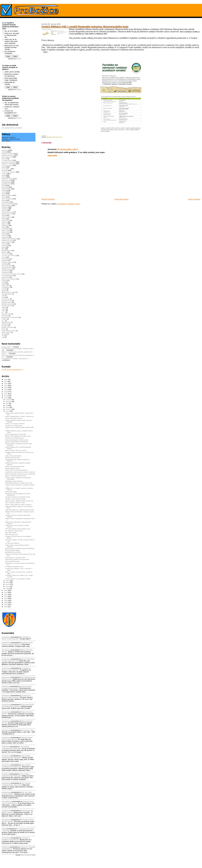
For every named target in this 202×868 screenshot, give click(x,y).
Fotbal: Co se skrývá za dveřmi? (15, 424)
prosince (9, 400)
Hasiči (4, 177)
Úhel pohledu (6, 189)
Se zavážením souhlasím (10, 52)
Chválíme (5, 209)
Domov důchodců (8, 204)
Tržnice (4, 174)
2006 (6, 607)
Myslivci (4, 252)
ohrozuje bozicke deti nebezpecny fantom (18, 706)
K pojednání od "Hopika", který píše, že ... (16, 359)
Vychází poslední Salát (12, 468)
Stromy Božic (6, 332)
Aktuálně (49, 137)
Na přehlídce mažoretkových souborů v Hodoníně (20, 472)
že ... (3, 312)
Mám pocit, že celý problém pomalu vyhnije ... (12, 47)
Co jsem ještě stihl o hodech (14, 418)
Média (4, 167)
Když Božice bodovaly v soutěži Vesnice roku (19, 483)
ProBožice (5, 686)
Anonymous (6, 637)
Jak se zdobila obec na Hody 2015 (16, 434)
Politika (4, 190)
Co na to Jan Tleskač (9, 255)
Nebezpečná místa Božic (10, 317)
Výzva (4, 257)
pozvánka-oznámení (9, 162)
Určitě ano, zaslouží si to (12, 108)
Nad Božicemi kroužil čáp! (13, 552)
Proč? (4, 197)
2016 (6, 396)
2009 (6, 600)
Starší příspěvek (194, 199)
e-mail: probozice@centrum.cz (12, 370)
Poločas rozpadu (7, 262)
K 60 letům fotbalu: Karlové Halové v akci (18, 529)
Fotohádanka (6, 182)
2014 (6, 590)
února (8, 586)
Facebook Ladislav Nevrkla (11, 139)
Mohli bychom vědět (8, 292)
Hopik (4, 829)
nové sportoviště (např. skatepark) (11, 79)
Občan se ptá (6, 180)
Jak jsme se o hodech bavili (13, 426)
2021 (6, 385)
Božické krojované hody (12, 458)
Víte (3, 296)
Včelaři (4, 289)
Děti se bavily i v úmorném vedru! (15, 558)
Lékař (4, 309)
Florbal (4, 215)
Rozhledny (5, 229)
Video (4, 311)
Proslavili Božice (7, 276)
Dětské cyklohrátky (11, 492)
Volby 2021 (5, 286)
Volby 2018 (5, 230)
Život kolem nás (57, 137)
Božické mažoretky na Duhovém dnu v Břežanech (20, 474)
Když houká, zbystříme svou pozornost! (17, 559)
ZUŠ (3, 282)
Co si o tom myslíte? (9, 172)
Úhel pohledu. (6, 205)
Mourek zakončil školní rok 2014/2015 (17, 442)
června (8, 411)
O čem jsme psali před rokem (11, 274)
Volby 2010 (5, 232)
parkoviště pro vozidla (10, 83)
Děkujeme (5, 225)
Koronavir (5, 316)
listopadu (9, 402)
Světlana (5, 207)
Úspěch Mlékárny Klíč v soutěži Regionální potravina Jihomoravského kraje (85, 27)
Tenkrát (4, 334)
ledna (8, 588)
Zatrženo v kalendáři (9, 164)
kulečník (4, 222)
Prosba (4, 281)
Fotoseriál (5, 237)
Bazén (4, 291)
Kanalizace (5, 272)
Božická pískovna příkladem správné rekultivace (20, 548)
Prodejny (5, 326)
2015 (6, 398)
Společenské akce (8, 155)
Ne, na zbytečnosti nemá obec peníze (12, 104)
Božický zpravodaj (8, 304)
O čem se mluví (7, 165)
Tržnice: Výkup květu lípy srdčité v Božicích (18, 505)
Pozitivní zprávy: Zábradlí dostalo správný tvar (19, 501)
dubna (8, 583)
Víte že (4, 244)
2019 (6, 390)
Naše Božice (6, 322)
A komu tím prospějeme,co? (11, 112)
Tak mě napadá (7, 199)
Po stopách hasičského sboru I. (15, 567)
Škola (4, 185)
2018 (6, 392)
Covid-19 (5, 235)
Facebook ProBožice (9, 137)
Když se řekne (6, 217)
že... (3, 321)
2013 (6, 592)
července (9, 409)
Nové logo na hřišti (11, 533)
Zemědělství (6, 287)
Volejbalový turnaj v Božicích (14, 481)
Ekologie (5, 170)
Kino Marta (5, 259)
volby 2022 (5, 277)
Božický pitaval (7, 302)
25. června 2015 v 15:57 (68, 149)
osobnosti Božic (7, 267)
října (7, 404)
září (7, 405)
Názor (4, 227)
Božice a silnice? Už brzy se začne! (16, 450)
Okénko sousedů (7, 154)
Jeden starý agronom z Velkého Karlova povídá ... (20, 510)
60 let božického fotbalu (12, 550)
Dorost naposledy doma (12, 561)
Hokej (4, 297)
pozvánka (5, 187)
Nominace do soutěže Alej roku (15, 438)
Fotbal (4, 152)
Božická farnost (7, 214)
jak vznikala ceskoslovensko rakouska (15, 748)
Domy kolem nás (7, 212)
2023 (6, 381)
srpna (8, 407)
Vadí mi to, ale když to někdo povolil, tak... (12, 35)
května (8, 581)
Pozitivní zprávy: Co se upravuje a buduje (18, 579)
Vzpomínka (5, 271)
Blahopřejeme (6, 250)
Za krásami (5, 202)
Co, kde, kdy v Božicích (12, 543)
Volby (4, 200)
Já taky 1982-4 (7, 347)
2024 (6, 379)
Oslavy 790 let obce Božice (13, 456)
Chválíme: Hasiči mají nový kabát (15, 499)
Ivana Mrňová (7, 801)
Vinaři (4, 194)
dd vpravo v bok (28, 730)
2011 (6, 596)
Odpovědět (52, 155)
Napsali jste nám (7, 240)
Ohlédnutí (5, 324)
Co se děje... (6, 169)
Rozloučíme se (7, 301)
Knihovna (5, 245)
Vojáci (4, 284)
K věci (4, 192)
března (8, 584)
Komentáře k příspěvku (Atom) (69, 204)
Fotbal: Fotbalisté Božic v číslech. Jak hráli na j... (20, 416)
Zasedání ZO (6, 184)
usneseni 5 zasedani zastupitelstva (16, 839)
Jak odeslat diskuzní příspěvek (12, 128)
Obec (3, 159)
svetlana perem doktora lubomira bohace (17, 644)
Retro (4, 247)
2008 (6, 602)
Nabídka (5, 260)
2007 (6, 605)
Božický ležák (6, 314)
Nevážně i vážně (7, 179)
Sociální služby (7, 306)
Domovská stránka (121, 199)
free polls (19, 59)
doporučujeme (6, 242)
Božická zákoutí (7, 195)
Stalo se (4, 224)
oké (3, 337)
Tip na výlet (6, 254)
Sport (3, 175)
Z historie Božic (7, 160)
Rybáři (4, 219)
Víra (3, 336)
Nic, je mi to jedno (11, 31)
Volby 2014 (5, 220)
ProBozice (5, 774)
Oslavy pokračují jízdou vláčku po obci (17, 440)
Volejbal (4, 264)
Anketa (4, 234)
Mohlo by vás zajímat (9, 279)
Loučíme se (6, 299)
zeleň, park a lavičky (12, 72)
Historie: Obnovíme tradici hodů (15, 466)
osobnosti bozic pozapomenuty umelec (17, 687)
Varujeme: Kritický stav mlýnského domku (18, 497)
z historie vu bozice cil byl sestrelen (16, 638)
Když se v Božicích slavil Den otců (16, 476)
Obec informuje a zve (12, 534)
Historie (4, 210)
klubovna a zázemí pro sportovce (12, 75)
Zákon (4, 307)
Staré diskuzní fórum (9, 331)
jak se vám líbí (7, 266)
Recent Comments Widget (28, 855)
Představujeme (7, 294)
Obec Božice (6, 141)
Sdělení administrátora (9, 239)
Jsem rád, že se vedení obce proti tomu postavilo (11, 41)
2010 (6, 598)
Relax (4, 329)
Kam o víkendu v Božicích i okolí (15, 503)
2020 (6, 388)
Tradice (4, 319)
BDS (3, 249)
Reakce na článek (8, 327)
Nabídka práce (7, 269)
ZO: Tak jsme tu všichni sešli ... (14, 531)
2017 (6, 394)
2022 (6, 383)
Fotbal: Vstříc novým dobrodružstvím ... (17, 470)
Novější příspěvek (48, 199)
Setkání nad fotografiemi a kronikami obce (18, 436)
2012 (6, 594)
